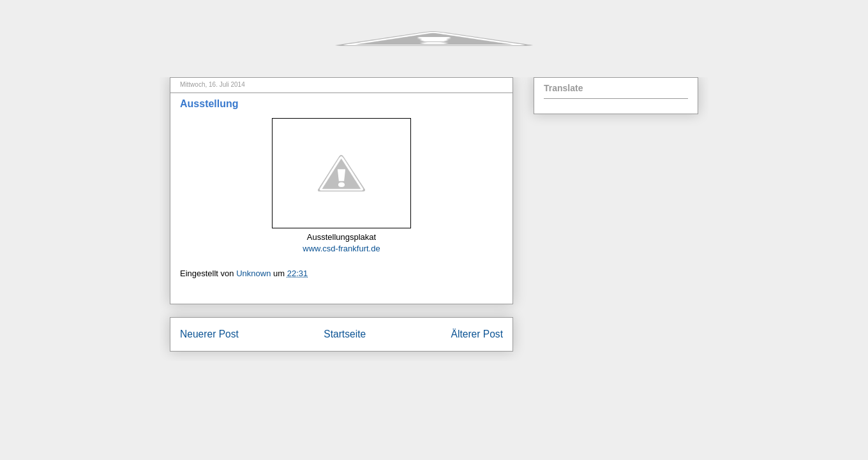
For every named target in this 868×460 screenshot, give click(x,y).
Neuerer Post (209, 334)
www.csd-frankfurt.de (341, 249)
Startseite (345, 334)
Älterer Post (477, 334)
